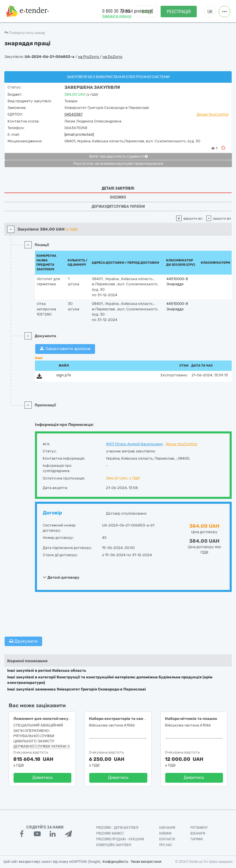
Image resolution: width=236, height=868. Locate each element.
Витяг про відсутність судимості (118, 156)
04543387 (74, 114)
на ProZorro (89, 57)
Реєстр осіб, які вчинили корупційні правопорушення (118, 164)
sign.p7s (64, 375)
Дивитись (43, 778)
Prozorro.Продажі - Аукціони (120, 839)
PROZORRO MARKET (110, 833)
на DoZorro (113, 57)
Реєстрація (179, 12)
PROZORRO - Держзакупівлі (117, 828)
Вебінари (198, 833)
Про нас (166, 845)
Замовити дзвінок (117, 16)
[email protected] (79, 134)
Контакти (167, 839)
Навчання (167, 828)
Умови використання (146, 862)
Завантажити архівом (65, 349)
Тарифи (196, 839)
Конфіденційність (115, 862)
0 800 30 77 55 (116, 11)
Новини (165, 833)
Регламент (199, 828)
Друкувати (23, 641)
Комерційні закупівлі (114, 845)
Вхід (147, 12)
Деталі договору (61, 577)
